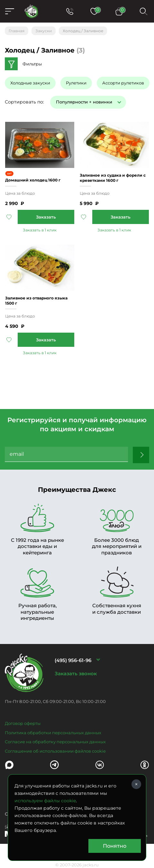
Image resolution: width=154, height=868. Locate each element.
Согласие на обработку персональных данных (55, 742)
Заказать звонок (76, 673)
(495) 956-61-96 (73, 660)
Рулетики (76, 83)
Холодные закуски (30, 83)
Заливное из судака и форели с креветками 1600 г (113, 178)
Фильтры (32, 64)
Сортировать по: (24, 102)
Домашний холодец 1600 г (33, 180)
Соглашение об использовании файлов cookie (55, 751)
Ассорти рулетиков (123, 83)
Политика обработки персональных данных (53, 733)
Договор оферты (23, 723)
